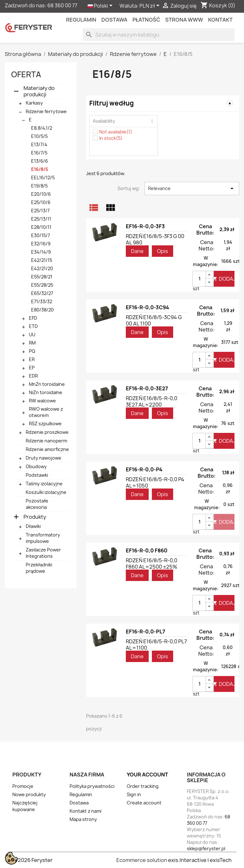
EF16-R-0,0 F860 (147, 550)
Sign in (134, 794)
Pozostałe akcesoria (37, 504)
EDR (33, 376)
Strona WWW (184, 20)
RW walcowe (42, 401)
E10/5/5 (39, 136)
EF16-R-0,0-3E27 (147, 388)
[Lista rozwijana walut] (151, 6)
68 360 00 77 (62, 5)
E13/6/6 (40, 161)
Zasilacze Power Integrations (43, 553)
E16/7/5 (39, 153)
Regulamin (81, 20)
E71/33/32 (42, 301)
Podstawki (37, 475)
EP (32, 368)
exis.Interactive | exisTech (200, 860)
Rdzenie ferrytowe (46, 111)
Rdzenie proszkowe (47, 432)
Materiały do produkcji (39, 91)
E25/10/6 (41, 202)
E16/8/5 (40, 169)
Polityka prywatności (92, 786)
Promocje (23, 786)
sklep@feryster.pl (206, 848)
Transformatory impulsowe (43, 538)
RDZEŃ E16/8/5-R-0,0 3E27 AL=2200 (152, 401)
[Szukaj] (159, 35)
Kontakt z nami (85, 811)
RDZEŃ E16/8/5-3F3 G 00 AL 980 (155, 239)
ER (32, 359)
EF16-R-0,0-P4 (144, 469)
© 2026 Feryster (33, 860)
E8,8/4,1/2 (42, 128)
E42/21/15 (42, 260)
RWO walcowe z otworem (46, 412)
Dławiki (33, 526)
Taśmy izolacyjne (44, 484)
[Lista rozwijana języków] (101, 6)
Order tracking (143, 786)
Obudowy (36, 466)
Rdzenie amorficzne (47, 449)
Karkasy (34, 103)
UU (32, 335)
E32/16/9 (41, 244)
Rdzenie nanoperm (46, 441)
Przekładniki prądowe (39, 568)
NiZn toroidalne (46, 392)
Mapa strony (83, 819)
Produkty (35, 517)
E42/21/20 (42, 268)
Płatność (146, 20)
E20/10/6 (41, 194)
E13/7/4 (39, 144)
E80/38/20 (42, 310)
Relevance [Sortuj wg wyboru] (192, 188)
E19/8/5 (39, 186)
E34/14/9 (41, 252)
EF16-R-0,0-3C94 (147, 307)
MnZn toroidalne (47, 384)
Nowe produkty (29, 794)
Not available (116, 132)
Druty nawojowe (44, 458)
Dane (137, 251)
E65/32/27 (42, 293)
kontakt (220, 20)
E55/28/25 (42, 285)
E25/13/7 (40, 211)
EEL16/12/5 (43, 178)
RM (32, 343)
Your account (147, 775)
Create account (144, 803)
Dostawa (114, 20)
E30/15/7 (41, 235)
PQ (32, 351)
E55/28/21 (42, 277)
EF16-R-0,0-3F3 (145, 226)
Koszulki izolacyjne (46, 492)
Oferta (26, 74)
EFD (33, 318)
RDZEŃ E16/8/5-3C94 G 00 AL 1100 (154, 320)
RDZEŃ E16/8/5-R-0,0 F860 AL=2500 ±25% (152, 564)
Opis (163, 251)
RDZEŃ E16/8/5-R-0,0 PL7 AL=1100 (156, 645)
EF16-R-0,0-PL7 (146, 632)
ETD (33, 326)
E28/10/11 (41, 227)
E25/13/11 (41, 219)
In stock (111, 138)
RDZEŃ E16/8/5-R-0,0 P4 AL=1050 (155, 482)
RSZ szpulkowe (45, 424)
